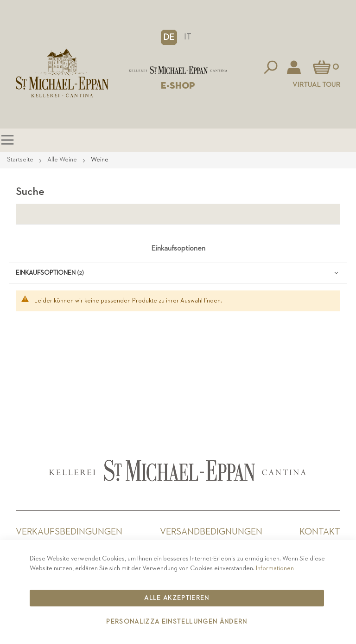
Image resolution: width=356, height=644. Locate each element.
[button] (169, 37)
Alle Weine (63, 160)
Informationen (275, 568)
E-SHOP (178, 86)
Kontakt (320, 532)
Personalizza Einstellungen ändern (177, 622)
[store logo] (178, 70)
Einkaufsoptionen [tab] (178, 249)
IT (188, 37)
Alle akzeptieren (177, 598)
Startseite (21, 160)
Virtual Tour (316, 85)
